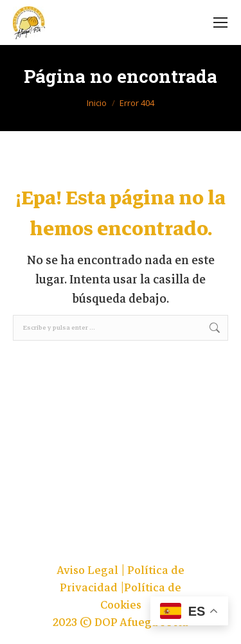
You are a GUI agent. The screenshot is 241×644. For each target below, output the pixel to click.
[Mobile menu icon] (220, 22)
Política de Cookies (141, 596)
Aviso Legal (89, 570)
